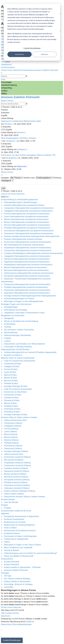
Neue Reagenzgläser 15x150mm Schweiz (18, 138)
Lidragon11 (10, 141)
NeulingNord (11, 158)
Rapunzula (22, 166)
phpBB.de (30, 622)
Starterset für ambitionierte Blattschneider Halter (21, 121)
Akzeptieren (19, 54)
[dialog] (32, 32)
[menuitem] (3, 53)
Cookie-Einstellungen (32, 48)
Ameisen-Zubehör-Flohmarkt (20, 97)
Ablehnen (45, 54)
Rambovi (8, 124)
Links (3, 79)
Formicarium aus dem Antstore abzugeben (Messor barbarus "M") (28, 155)
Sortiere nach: (38, 178)
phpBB (14, 619)
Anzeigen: (12, 178)
